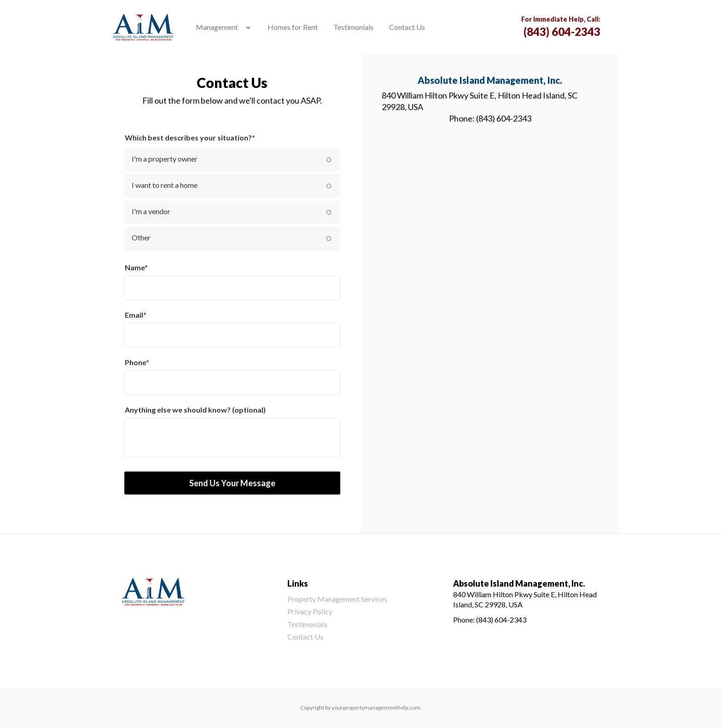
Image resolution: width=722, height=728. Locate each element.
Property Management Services (337, 599)
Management (217, 27)
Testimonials (353, 27)
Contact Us (407, 27)
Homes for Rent (293, 27)
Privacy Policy (310, 611)
